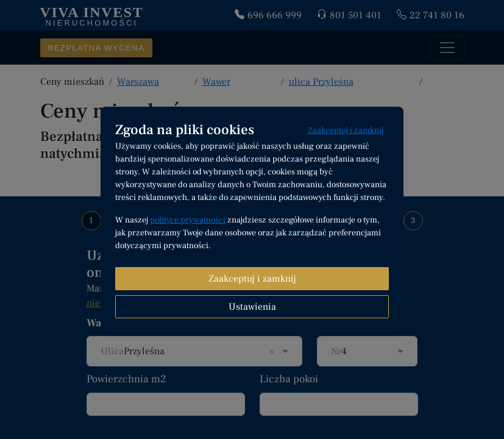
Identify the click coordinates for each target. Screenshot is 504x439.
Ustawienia (252, 307)
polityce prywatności (188, 220)
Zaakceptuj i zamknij (346, 130)
